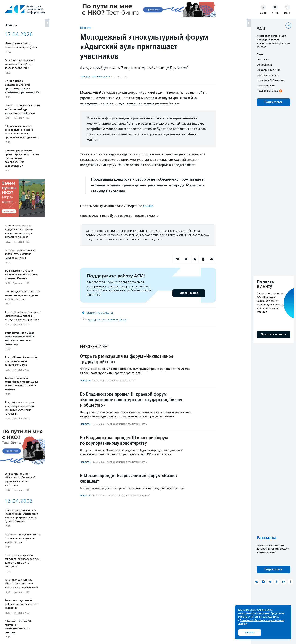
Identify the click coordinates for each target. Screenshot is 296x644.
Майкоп (91, 313)
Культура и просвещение (95, 76)
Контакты (263, 59)
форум (123, 319)
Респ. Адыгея (106, 313)
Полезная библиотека (271, 80)
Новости (86, 28)
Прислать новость (268, 75)
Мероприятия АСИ (268, 70)
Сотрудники (264, 65)
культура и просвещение (103, 319)
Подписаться (273, 102)
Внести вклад (189, 293)
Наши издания (266, 85)
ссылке (148, 206)
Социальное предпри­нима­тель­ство (128, 495)
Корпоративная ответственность (127, 424)
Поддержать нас (267, 91)
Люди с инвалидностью (121, 380)
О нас (260, 54)
